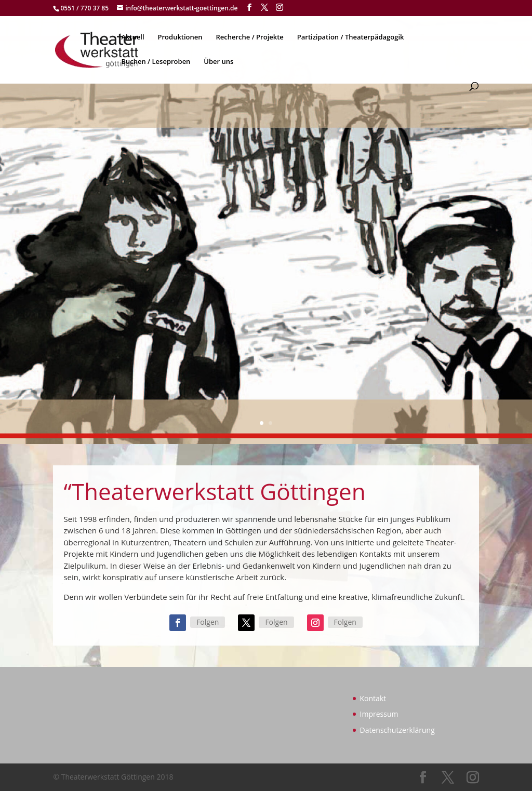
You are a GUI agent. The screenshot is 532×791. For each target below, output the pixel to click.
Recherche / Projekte (249, 37)
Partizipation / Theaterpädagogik (351, 37)
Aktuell (132, 37)
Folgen (208, 622)
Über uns (218, 62)
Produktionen (180, 37)
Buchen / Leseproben (156, 62)
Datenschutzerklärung (397, 730)
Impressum (379, 714)
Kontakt (373, 698)
